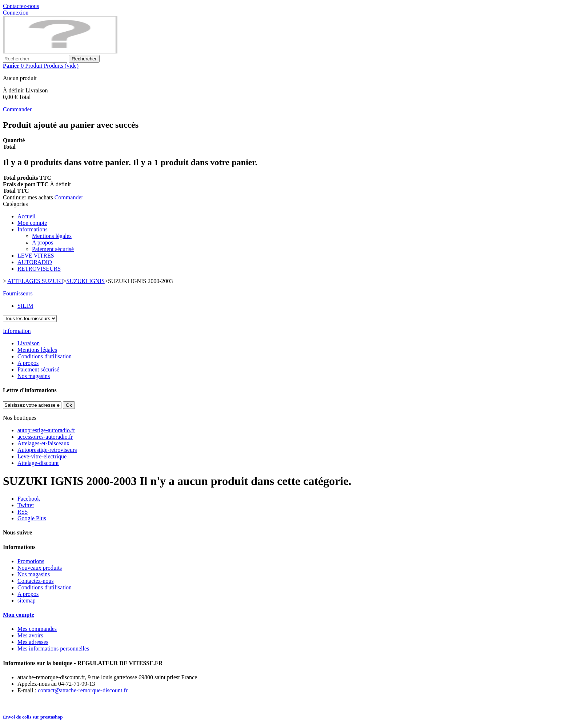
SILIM (25, 306)
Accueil (27, 216)
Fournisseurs (18, 293)
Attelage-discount (38, 463)
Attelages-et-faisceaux (43, 443)
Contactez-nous (21, 6)
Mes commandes (37, 629)
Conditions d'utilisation (45, 356)
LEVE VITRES (36, 256)
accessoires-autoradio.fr (45, 437)
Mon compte (32, 223)
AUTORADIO (35, 262)
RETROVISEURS (39, 269)
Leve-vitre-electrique (42, 456)
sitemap (27, 600)
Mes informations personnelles (53, 649)
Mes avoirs (30, 635)
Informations (33, 229)
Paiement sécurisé (53, 249)
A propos (43, 242)
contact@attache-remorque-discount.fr (83, 690)
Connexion (16, 13)
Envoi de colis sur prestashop (33, 717)
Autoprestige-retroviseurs (47, 450)
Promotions (31, 561)
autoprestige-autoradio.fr (46, 430)
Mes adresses (33, 642)
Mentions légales (52, 236)
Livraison (29, 343)
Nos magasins (34, 376)
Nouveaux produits (40, 568)
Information (17, 331)
